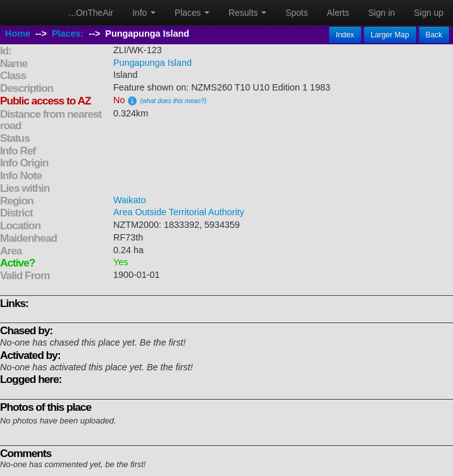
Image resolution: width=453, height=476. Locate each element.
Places (192, 13)
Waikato (129, 200)
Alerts (338, 13)
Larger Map (390, 35)
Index (345, 35)
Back (434, 35)
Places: (68, 34)
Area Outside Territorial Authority (179, 212)
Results (247, 13)
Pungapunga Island (152, 63)
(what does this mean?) (173, 101)
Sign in (382, 13)
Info (144, 13)
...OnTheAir (91, 13)
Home (18, 34)
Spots (296, 13)
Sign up (429, 13)
